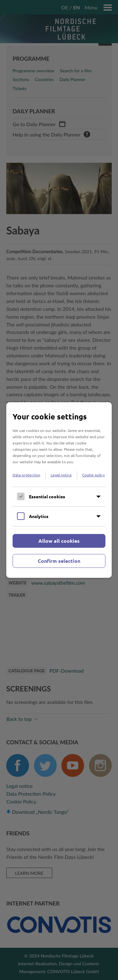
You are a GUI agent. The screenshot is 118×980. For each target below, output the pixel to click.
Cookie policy (93, 475)
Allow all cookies (59, 541)
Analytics (39, 516)
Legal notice (61, 475)
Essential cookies (47, 496)
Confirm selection (59, 561)
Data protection (26, 475)
